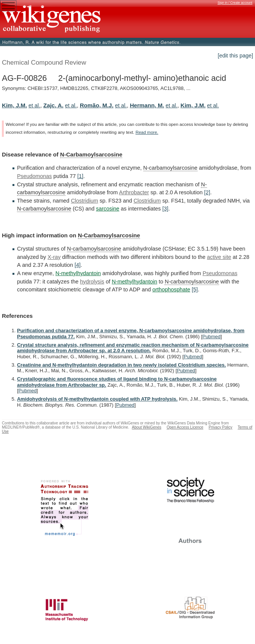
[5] (195, 289)
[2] (207, 192)
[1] (80, 176)
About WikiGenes (146, 427)
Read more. (147, 132)
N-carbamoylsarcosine (170, 168)
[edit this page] (235, 56)
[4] (78, 265)
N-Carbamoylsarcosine (91, 154)
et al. (34, 105)
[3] (165, 209)
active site (219, 257)
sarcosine (108, 209)
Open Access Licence (185, 427)
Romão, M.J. (97, 105)
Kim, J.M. (14, 105)
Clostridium (84, 201)
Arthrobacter (134, 192)
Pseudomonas (34, 176)
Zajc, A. (54, 105)
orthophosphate (171, 289)
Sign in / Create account (235, 3)
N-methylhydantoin (78, 273)
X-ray (54, 257)
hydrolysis (92, 282)
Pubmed (211, 337)
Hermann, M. (147, 105)
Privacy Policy (220, 427)
